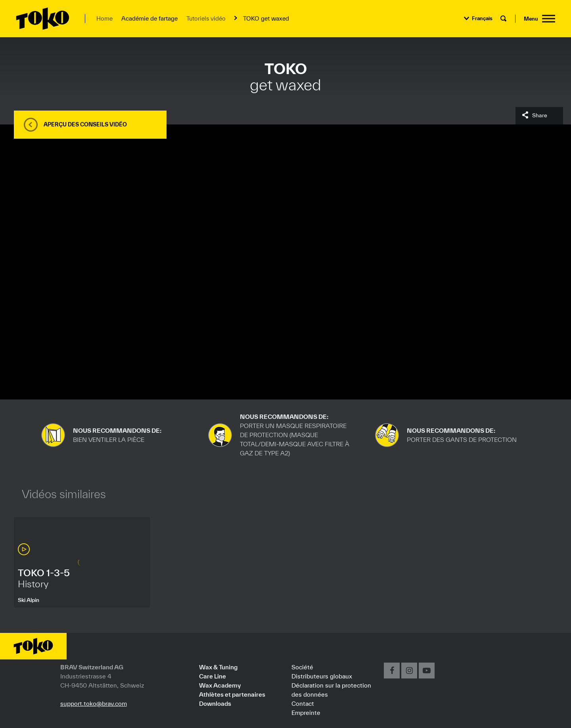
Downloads (215, 703)
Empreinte (306, 713)
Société (302, 667)
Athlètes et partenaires (232, 694)
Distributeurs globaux (322, 676)
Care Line (213, 676)
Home (104, 18)
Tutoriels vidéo (206, 18)
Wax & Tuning (218, 667)
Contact (303, 703)
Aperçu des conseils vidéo (85, 124)
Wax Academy (220, 685)
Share (540, 115)
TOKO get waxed (266, 18)
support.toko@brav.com (94, 703)
